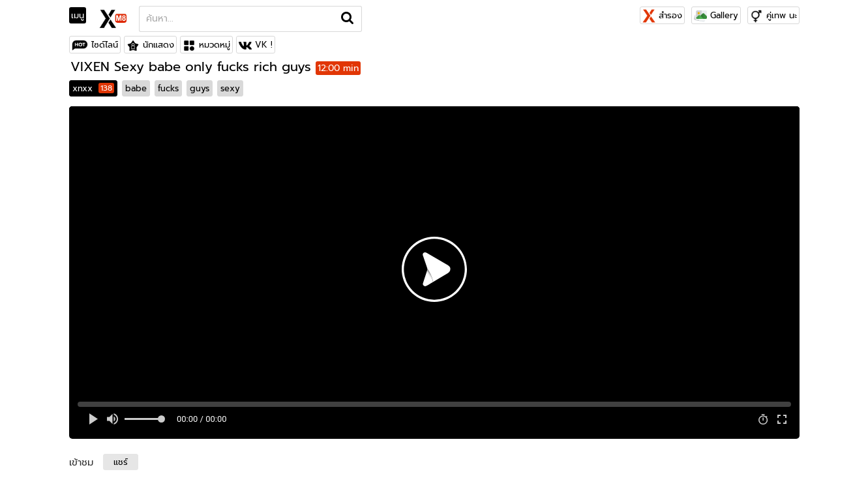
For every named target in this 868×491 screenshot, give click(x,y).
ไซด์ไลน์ (105, 45)
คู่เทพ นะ (782, 15)
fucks (168, 88)
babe (136, 88)
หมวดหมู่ (215, 45)
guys (200, 88)
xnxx (93, 88)
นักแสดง (158, 45)
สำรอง (662, 15)
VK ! (264, 45)
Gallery (716, 15)
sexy (230, 88)
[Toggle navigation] (82, 16)
